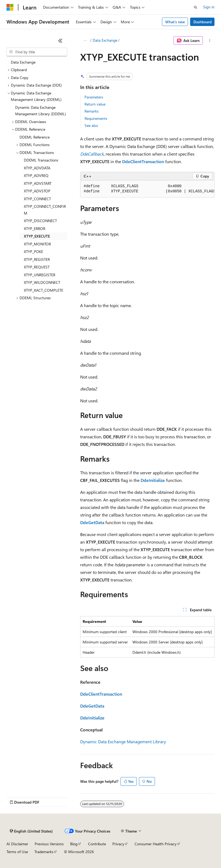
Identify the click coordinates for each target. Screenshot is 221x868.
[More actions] (210, 41)
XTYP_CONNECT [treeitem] (37, 199)
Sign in (209, 7)
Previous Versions (49, 844)
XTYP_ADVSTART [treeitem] (38, 183)
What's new (175, 22)
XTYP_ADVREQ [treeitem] (36, 175)
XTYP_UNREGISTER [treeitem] (40, 275)
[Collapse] (60, 41)
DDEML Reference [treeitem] (35, 137)
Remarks (92, 111)
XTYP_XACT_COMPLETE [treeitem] (43, 290)
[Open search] (196, 7)
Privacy (118, 844)
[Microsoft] (10, 7)
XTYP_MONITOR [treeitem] (37, 244)
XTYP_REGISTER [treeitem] (37, 259)
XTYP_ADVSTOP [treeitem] (37, 191)
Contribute (97, 844)
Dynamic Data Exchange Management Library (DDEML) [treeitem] (40, 111)
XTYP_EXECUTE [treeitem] (37, 236)
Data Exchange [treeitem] (23, 62)
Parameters (94, 97)
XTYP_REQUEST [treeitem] (37, 267)
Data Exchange (105, 40)
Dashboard (202, 22)
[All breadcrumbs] (85, 41)
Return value (95, 104)
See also (91, 125)
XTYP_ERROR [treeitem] (35, 228)
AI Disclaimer (17, 844)
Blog (74, 844)
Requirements (96, 118)
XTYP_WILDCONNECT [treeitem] (42, 282)
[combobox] (37, 52)
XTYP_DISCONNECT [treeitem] (40, 221)
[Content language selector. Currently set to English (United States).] (31, 831)
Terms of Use (17, 852)
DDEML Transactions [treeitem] (41, 160)
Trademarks (44, 852)
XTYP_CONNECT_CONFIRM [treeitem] (45, 210)
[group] (147, 189)
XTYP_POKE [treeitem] (33, 251)
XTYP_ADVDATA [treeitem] (37, 168)
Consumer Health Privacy (156, 844)
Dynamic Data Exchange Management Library (123, 742)
